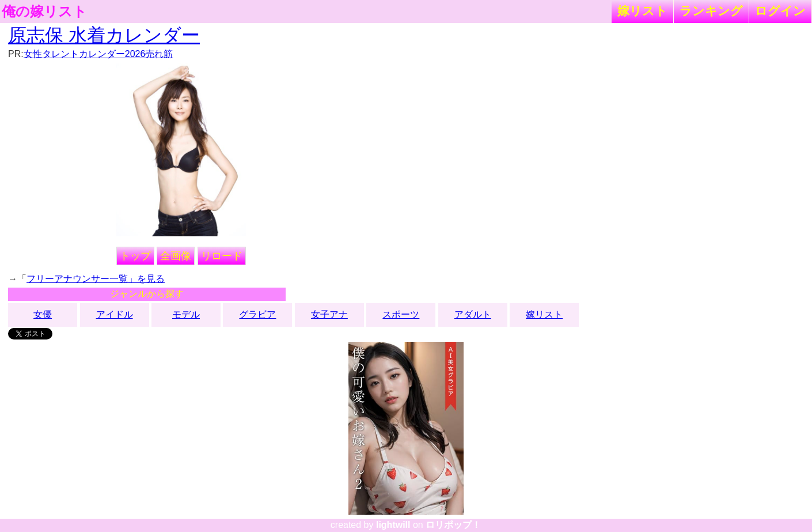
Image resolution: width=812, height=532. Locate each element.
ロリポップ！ (453, 525)
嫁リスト (642, 11)
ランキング (711, 11)
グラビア (257, 314)
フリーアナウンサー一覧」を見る (96, 279)
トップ (135, 256)
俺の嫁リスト (44, 12)
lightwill (393, 525)
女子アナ (329, 314)
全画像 (176, 256)
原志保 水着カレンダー (104, 35)
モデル (186, 314)
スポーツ (401, 314)
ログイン (780, 11)
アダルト (473, 314)
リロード (222, 256)
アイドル (115, 314)
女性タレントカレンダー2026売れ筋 (98, 54)
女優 (43, 314)
